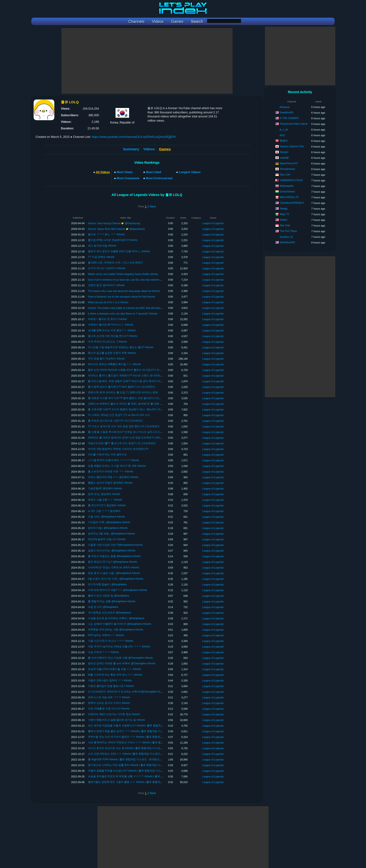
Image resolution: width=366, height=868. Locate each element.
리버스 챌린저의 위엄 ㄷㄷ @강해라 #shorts (113, 477)
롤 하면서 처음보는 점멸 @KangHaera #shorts (114, 556)
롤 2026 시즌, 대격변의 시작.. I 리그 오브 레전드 (116, 263)
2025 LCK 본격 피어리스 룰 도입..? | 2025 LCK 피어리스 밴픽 (123, 392)
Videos (149, 149)
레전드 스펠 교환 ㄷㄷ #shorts (105, 500)
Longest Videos (190, 172)
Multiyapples (287, 186)
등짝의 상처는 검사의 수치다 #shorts (109, 703)
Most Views (125, 172)
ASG (282, 135)
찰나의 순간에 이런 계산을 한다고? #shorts (113, 336)
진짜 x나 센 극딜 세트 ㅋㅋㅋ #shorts (109, 697)
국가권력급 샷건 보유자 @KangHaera (109, 613)
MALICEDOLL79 (289, 197)
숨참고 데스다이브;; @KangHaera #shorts (112, 550)
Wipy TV (284, 214)
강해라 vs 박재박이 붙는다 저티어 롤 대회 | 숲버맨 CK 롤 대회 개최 (126, 404)
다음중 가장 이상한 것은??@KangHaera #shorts (115, 545)
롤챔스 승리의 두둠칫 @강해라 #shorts (110, 483)
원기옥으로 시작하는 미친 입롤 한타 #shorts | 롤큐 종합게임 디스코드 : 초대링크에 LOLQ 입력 (142, 765)
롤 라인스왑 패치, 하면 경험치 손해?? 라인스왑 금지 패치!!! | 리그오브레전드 (132, 381)
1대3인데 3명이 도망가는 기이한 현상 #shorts (114, 714)
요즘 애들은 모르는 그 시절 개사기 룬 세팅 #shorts (117, 466)
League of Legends (213, 223)
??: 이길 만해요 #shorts (101, 257)
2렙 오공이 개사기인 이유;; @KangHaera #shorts (116, 579)
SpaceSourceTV (289, 163)
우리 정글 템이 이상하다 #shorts (106, 358)
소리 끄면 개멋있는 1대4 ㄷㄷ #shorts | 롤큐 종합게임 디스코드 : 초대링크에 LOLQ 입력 (138, 754)
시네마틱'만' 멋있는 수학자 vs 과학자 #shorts (114, 567)
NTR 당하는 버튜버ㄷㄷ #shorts (106, 635)
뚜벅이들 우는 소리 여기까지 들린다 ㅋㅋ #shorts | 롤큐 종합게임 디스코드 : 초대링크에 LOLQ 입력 (145, 737)
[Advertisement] (147, 61)
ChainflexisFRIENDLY (292, 203)
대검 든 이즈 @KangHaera (103, 607)
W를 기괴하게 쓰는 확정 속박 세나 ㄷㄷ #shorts (115, 675)
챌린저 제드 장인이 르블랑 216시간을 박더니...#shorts (119, 251)
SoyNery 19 (286, 237)
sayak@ (284, 158)
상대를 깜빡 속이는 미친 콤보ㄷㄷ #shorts (112, 330)
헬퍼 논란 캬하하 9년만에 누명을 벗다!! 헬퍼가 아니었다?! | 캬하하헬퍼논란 (131, 370)
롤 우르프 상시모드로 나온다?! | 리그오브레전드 (116, 421)
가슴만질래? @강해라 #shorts (105, 488)
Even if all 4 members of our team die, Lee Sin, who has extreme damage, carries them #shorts (141, 280)
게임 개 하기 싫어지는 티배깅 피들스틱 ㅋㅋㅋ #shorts (119, 646)
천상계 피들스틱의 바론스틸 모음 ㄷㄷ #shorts (114, 669)
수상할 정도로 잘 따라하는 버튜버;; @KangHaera (116, 618)
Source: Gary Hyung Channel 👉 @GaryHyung (114, 223)
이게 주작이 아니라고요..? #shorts (107, 342)
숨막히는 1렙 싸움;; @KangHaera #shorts (111, 534)
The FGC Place (288, 231)
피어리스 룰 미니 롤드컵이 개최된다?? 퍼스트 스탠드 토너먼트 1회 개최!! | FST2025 (136, 375)
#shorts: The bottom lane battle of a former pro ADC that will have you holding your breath (137, 308)
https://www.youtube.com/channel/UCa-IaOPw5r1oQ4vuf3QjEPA (134, 137)
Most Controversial (159, 178)
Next (153, 207)
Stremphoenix (287, 169)
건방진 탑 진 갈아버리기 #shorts (106, 285)
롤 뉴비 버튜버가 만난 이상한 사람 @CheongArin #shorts (120, 658)
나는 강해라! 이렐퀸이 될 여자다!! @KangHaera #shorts (120, 624)
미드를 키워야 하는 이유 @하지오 (107, 454)
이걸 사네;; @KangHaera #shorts (107, 517)
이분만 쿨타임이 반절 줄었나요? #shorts (111, 686)
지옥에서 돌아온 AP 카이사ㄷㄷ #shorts (111, 325)
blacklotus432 (287, 242)
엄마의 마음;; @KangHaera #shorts (108, 528)
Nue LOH (285, 175)
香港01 (284, 141)
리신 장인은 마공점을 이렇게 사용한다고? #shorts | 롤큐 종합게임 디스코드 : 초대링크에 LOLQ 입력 (145, 725)
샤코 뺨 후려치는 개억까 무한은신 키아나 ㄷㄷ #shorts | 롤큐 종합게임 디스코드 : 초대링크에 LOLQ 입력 (148, 742)
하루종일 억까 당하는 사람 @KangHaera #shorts (116, 629)
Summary (131, 149)
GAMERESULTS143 (291, 180)
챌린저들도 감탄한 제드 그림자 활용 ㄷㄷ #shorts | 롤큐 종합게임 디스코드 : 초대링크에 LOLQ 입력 (145, 782)
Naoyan (284, 152)
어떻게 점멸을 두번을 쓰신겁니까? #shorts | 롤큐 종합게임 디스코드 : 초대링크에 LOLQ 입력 (141, 771)
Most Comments (128, 178)
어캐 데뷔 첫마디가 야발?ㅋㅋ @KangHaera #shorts (118, 590)
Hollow (283, 220)
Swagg (283, 208)
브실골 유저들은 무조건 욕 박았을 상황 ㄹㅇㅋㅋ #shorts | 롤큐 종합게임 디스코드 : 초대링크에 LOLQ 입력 (149, 776)
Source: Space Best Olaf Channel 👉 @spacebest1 (116, 229)
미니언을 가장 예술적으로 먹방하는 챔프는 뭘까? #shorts (121, 347)
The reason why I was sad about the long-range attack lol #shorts (124, 291)
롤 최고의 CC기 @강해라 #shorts (107, 505)
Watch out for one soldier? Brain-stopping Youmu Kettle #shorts (123, 274)
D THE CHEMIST (289, 118)
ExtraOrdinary (287, 191)
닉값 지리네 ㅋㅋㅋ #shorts (103, 652)
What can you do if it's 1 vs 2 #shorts (108, 302)
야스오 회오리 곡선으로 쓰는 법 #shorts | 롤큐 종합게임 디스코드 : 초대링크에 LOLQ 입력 (139, 748)
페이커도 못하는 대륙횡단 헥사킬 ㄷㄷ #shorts (114, 364)
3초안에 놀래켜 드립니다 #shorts (107, 539)
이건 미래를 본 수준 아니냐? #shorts (109, 709)
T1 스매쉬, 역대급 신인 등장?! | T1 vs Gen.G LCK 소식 (119, 415)
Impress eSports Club (292, 146)
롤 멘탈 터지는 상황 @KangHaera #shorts (112, 601)
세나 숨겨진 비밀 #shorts (102, 246)
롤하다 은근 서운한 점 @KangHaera (109, 596)
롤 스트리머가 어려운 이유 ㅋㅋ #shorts (111, 471)
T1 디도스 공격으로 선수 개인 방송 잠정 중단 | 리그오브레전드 (124, 426)
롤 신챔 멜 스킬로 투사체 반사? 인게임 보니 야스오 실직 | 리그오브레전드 (130, 432)
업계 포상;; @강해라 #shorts (104, 494)
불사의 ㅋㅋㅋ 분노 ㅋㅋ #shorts (106, 234)
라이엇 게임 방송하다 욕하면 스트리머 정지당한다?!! (118, 449)
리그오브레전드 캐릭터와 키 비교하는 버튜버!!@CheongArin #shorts (127, 692)
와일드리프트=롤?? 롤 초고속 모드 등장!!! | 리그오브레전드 (122, 443)
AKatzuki (285, 107)
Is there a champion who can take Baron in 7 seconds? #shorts (123, 314)
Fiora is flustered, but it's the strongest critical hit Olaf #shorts (122, 297)
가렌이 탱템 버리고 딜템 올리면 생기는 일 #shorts (116, 720)
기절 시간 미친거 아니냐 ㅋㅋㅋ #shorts (111, 641)
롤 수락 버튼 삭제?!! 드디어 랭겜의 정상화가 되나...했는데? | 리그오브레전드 (132, 409)
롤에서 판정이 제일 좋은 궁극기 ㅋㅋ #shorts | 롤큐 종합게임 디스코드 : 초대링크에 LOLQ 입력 (142, 731)
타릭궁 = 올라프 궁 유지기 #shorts (107, 319)
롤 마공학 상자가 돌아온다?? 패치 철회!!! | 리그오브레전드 (122, 387)
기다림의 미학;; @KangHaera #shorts (109, 522)
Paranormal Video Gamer (294, 124)
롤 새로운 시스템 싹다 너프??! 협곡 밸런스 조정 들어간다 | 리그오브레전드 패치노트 (137, 398)
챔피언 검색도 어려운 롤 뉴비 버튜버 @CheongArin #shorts (122, 663)
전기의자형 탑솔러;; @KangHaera (107, 584)
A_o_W (284, 130)
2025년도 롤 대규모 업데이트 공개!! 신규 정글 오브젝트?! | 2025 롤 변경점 (130, 438)
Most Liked (153, 172)
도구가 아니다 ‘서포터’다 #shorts (107, 268)
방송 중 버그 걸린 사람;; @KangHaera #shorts (114, 573)
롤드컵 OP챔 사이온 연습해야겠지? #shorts (113, 240)
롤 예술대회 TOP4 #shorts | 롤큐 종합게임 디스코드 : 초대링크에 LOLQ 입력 (132, 759)
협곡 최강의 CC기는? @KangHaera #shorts (113, 562)
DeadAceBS (286, 112)
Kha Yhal (285, 225)
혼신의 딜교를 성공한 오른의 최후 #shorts (112, 353)
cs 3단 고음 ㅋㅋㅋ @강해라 (104, 511)
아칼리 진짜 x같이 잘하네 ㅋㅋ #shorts (110, 680)
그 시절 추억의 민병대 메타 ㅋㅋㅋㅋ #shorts (113, 460)
